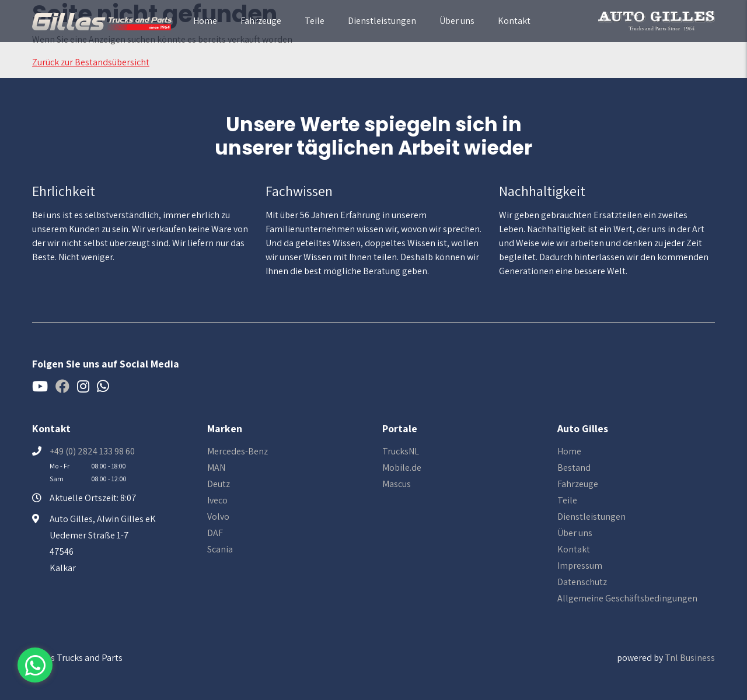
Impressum (580, 566)
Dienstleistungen (382, 21)
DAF (215, 533)
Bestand (574, 468)
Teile (315, 21)
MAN (216, 468)
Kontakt (514, 21)
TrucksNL (401, 451)
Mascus (397, 484)
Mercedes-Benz (238, 451)
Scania (220, 549)
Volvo (218, 517)
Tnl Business (690, 658)
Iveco (217, 500)
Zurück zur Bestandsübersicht (91, 62)
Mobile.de (402, 468)
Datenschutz (582, 582)
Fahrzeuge (261, 21)
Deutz (219, 484)
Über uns (457, 21)
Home (205, 21)
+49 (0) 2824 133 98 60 (92, 451)
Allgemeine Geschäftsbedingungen (627, 598)
